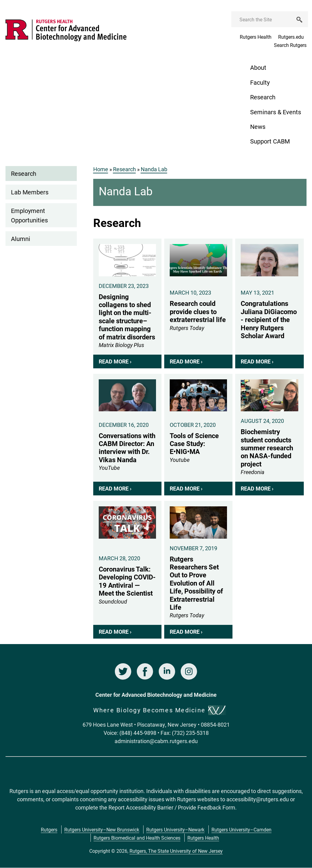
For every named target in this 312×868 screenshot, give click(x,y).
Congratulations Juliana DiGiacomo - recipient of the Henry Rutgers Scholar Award (269, 303)
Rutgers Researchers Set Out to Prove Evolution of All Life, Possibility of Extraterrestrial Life (198, 570)
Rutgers (49, 829)
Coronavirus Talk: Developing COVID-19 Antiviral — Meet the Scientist (127, 570)
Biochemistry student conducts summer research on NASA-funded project (269, 435)
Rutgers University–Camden (241, 829)
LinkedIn (167, 671)
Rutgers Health (256, 37)
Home (101, 169)
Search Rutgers (290, 45)
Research (263, 97)
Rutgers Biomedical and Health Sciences (137, 838)
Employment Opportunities (29, 215)
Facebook (145, 671)
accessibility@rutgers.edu (258, 799)
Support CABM (270, 141)
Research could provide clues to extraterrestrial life (198, 303)
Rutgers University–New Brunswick (102, 829)
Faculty (260, 82)
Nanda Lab (154, 169)
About (258, 67)
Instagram (189, 671)
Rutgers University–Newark (175, 829)
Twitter (123, 671)
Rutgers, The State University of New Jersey (176, 851)
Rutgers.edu (291, 37)
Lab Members (30, 192)
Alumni (21, 239)
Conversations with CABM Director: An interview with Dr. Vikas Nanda (127, 435)
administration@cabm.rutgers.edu (156, 741)
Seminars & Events (276, 112)
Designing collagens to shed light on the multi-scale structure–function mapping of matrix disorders (127, 303)
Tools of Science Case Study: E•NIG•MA (198, 435)
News (258, 126)
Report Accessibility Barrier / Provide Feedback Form (172, 807)
